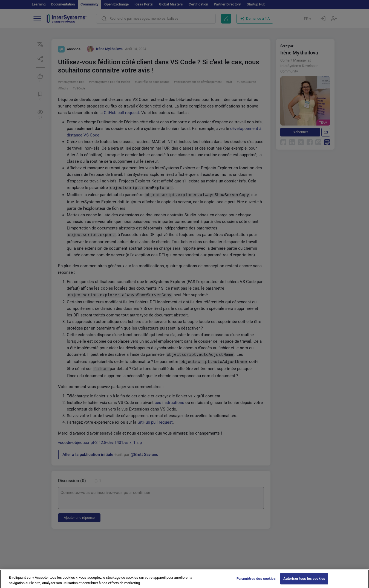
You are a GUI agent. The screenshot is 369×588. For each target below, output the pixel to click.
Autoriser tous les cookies (304, 581)
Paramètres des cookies (256, 581)
